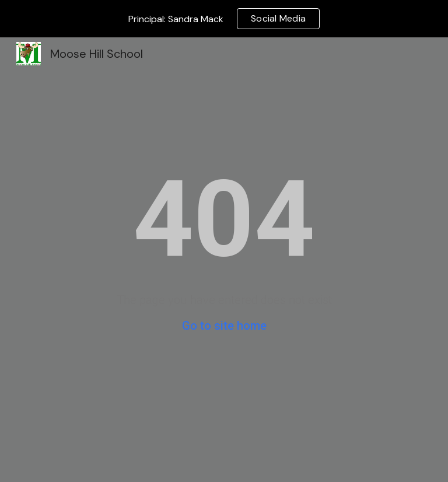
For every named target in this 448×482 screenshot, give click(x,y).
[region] (224, 19)
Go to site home (224, 326)
